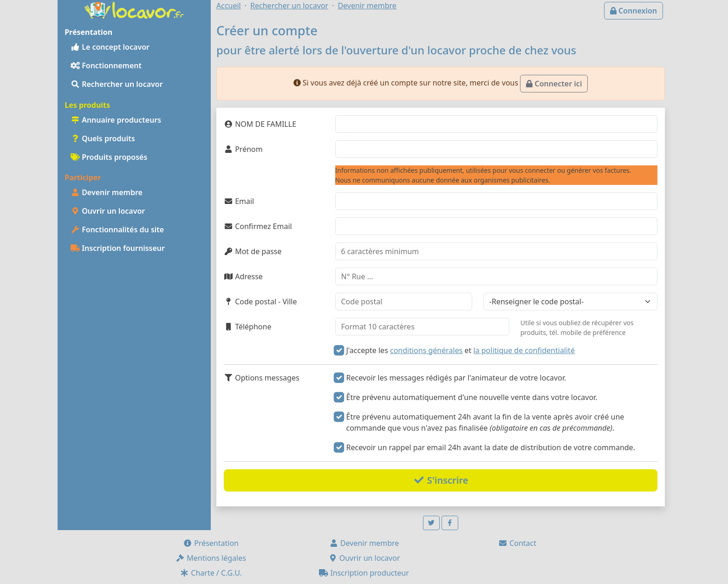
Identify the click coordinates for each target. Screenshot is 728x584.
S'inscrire (441, 480)
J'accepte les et (461, 350)
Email (239, 201)
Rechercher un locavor (117, 84)
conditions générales (426, 350)
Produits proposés (109, 157)
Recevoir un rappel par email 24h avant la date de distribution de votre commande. (491, 447)
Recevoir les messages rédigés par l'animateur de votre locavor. (456, 378)
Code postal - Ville (260, 302)
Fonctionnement (106, 66)
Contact (517, 543)
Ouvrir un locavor (108, 211)
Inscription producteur (364, 573)
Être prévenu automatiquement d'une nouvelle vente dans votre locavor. (472, 397)
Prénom (243, 149)
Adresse (243, 276)
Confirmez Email (258, 226)
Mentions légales (211, 558)
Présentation (211, 543)
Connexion (634, 11)
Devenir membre (107, 192)
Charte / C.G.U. (211, 573)
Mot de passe (253, 251)
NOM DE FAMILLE (260, 124)
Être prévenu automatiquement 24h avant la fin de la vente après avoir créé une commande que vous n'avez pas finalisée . (485, 422)
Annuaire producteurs (116, 120)
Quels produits (103, 138)
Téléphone (247, 327)
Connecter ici (554, 84)
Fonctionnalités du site (117, 230)
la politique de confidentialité (524, 350)
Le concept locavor (110, 47)
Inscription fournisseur (118, 248)
